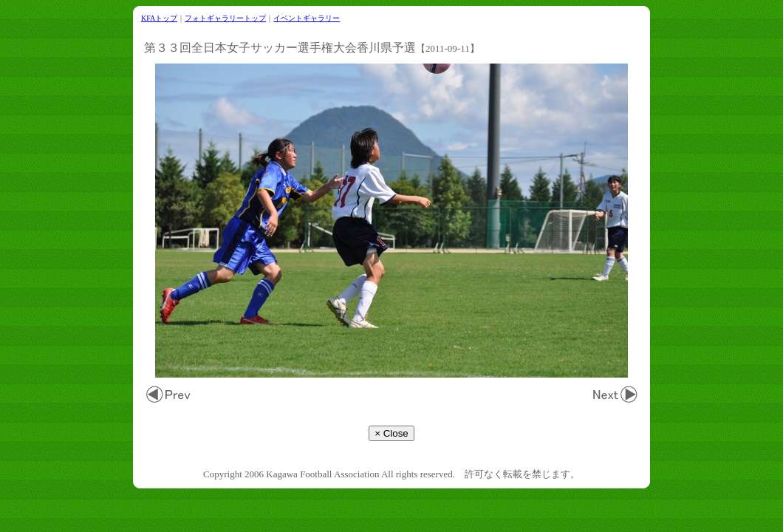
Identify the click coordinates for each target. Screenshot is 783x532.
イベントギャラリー (307, 18)
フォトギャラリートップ (225, 18)
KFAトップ (159, 18)
